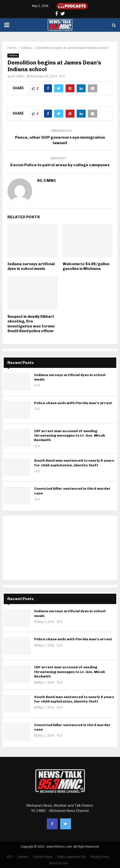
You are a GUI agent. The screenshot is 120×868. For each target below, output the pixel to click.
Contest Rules (43, 857)
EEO (10, 857)
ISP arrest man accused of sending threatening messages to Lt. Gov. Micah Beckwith (70, 435)
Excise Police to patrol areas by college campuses (60, 165)
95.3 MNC (18, 76)
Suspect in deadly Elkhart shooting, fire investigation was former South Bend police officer (31, 324)
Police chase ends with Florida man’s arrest (73, 403)
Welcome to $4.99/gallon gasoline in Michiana (86, 266)
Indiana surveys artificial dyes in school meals (31, 266)
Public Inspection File (72, 857)
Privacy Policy (100, 857)
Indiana (13, 55)
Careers (23, 857)
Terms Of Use (58, 863)
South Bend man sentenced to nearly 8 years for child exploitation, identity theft (74, 463)
